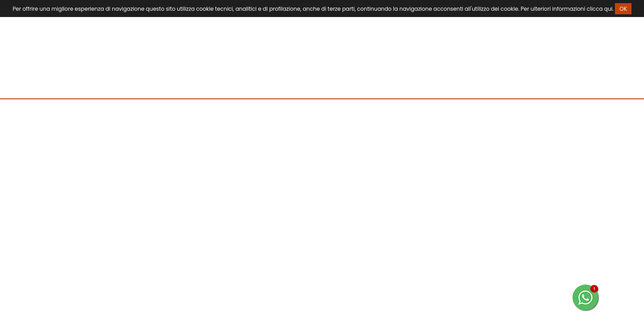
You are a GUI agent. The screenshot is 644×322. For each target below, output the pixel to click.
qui (608, 9)
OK (623, 9)
